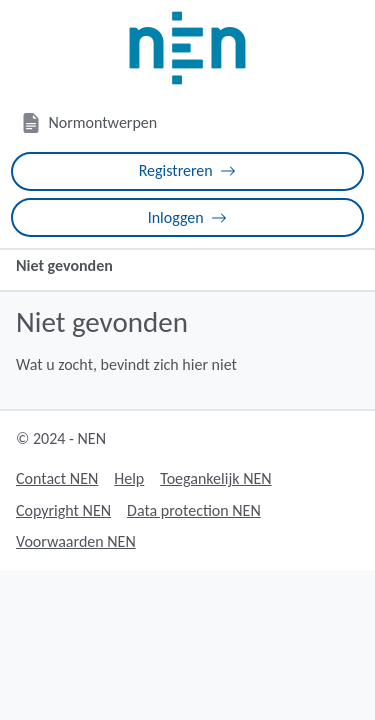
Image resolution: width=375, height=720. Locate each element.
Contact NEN (57, 478)
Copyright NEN (63, 510)
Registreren (188, 170)
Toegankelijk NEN (215, 478)
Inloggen (188, 217)
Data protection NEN (194, 510)
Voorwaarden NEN (76, 541)
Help (129, 478)
